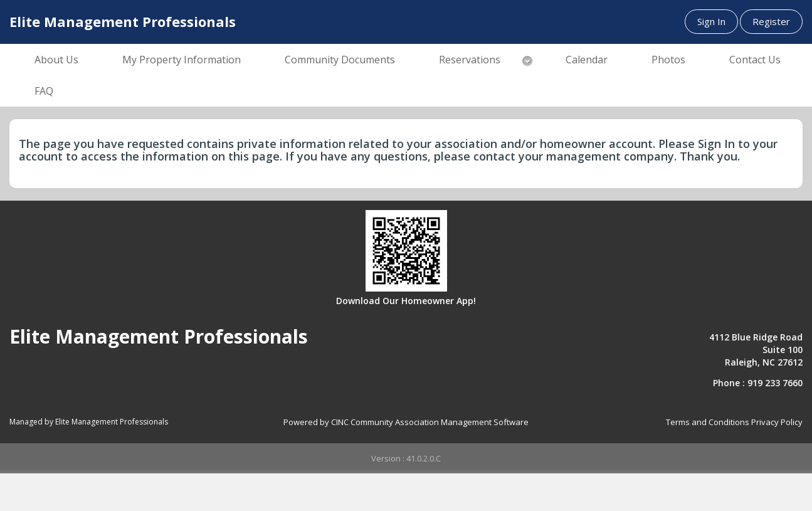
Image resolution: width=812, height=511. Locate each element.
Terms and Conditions (708, 422)
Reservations (470, 60)
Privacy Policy (777, 422)
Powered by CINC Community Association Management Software (406, 422)
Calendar (587, 60)
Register (771, 21)
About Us (56, 60)
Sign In (711, 21)
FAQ (44, 91)
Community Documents (340, 60)
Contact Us (755, 60)
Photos (668, 60)
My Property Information (182, 60)
